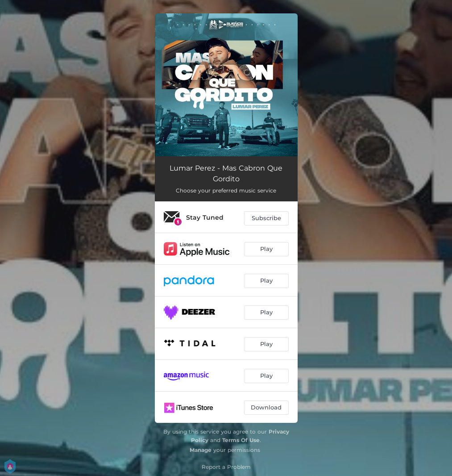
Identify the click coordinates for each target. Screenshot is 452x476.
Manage (201, 450)
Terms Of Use (241, 440)
